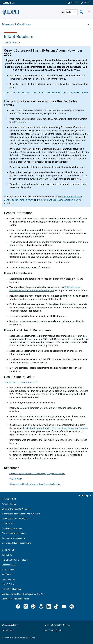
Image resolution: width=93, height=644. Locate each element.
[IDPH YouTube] (64, 607)
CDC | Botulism (16, 479)
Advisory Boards (9, 504)
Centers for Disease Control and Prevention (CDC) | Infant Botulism (37, 474)
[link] (18, 607)
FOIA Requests (9, 570)
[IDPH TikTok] (56, 607)
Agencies (73, 3)
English (69, 12)
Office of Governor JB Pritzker (15, 519)
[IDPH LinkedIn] (49, 607)
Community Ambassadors (13, 538)
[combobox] (71, 12)
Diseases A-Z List (10, 565)
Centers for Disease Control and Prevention (21, 514)
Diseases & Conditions (17, 24)
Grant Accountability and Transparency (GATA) (22, 594)
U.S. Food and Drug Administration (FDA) (59, 200)
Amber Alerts (8, 631)
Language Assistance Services (15, 599)
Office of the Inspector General (16, 509)
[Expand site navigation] (89, 12)
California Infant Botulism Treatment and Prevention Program (57, 428)
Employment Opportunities (14, 533)
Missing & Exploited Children (57, 625)
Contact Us (7, 555)
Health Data (7, 575)
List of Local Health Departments (17, 543)
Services (86, 3)
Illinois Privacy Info (53, 631)
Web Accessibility (10, 625)
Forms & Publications (11, 589)
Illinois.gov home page (12, 528)
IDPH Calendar (8, 579)
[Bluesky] (41, 607)
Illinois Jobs (7, 524)
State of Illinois (30, 638)
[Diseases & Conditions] (88, 24)
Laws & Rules (8, 584)
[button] (12, 43)
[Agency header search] (81, 12)
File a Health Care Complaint (15, 560)
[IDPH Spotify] (72, 607)
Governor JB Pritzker (10, 638)
